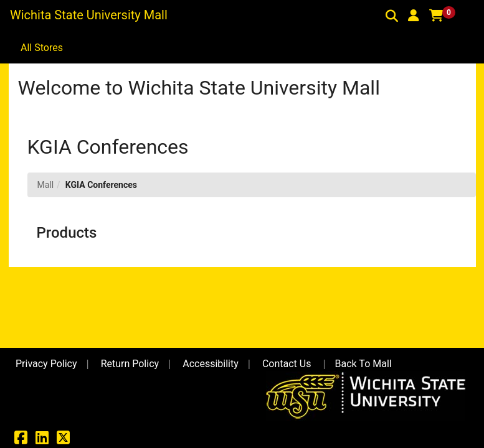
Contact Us (287, 364)
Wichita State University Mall (89, 15)
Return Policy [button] (130, 364)
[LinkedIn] (42, 440)
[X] (63, 440)
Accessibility (211, 364)
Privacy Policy (46, 364)
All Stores (42, 48)
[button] (414, 16)
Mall (46, 185)
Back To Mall (363, 364)
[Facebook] (21, 440)
